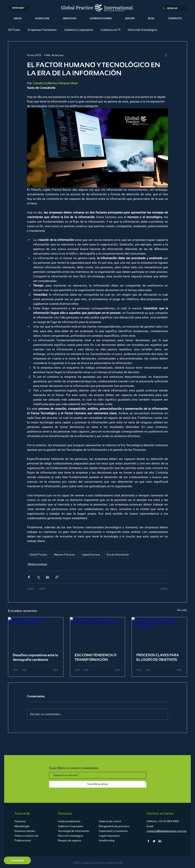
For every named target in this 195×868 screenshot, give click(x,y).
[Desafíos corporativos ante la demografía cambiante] (36, 633)
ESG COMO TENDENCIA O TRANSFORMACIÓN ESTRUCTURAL (96, 657)
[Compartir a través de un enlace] (57, 577)
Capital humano (91, 555)
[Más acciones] (166, 55)
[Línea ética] (17, 860)
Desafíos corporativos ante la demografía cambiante (35, 657)
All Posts (14, 30)
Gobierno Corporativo (79, 30)
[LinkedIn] (160, 841)
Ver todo (182, 610)
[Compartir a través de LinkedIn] (48, 577)
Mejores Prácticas (64, 555)
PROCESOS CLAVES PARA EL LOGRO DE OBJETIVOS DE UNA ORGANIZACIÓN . (158, 657)
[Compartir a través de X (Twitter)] (38, 577)
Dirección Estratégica (143, 30)
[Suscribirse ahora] (98, 784)
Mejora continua (37, 564)
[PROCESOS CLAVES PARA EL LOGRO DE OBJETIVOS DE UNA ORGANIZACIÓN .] (159, 633)
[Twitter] (154, 841)
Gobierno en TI (111, 30)
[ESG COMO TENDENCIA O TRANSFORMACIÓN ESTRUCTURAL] (98, 633)
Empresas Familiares (42, 30)
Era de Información (118, 555)
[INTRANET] (18, 8)
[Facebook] (148, 841)
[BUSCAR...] (173, 8)
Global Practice (38, 555)
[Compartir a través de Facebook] (29, 577)
